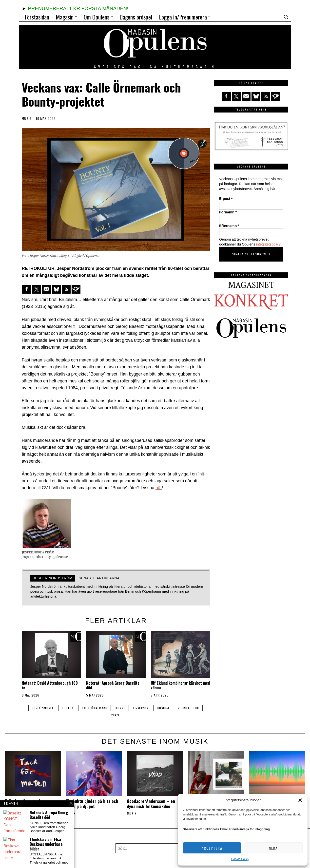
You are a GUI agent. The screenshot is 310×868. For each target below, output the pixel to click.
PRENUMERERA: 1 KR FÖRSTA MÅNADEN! (78, 8)
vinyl (116, 715)
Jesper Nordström (53, 578)
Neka (273, 848)
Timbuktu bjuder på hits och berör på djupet (92, 804)
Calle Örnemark (94, 708)
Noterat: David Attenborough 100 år (50, 685)
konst (120, 708)
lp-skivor (141, 708)
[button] (300, 800)
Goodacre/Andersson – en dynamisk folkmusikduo (151, 804)
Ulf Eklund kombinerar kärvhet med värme (180, 685)
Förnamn (228, 212)
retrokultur (189, 708)
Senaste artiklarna (99, 578)
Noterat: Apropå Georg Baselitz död (113, 685)
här (159, 488)
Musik (27, 118)
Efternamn (229, 226)
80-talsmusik (42, 708)
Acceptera (212, 848)
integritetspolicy (268, 244)
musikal (164, 708)
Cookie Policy (240, 859)
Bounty (67, 708)
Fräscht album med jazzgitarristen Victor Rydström (25, 806)
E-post (226, 199)
